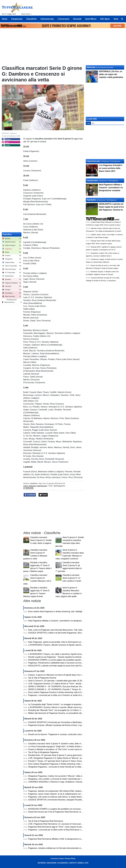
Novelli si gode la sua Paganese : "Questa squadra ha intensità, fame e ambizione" (64, 657)
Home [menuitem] (5, 19)
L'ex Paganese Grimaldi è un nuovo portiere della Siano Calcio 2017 (111, 168)
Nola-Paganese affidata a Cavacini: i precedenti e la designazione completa (61, 621)
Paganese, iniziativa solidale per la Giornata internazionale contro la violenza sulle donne (66, 848)
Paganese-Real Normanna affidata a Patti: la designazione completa (58, 839)
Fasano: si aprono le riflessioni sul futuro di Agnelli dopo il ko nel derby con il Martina (64, 675)
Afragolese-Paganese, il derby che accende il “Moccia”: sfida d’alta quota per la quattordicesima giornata (73, 776)
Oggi (88, 123)
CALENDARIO (62, 863)
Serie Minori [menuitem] (91, 19)
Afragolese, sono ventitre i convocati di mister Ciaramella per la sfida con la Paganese (65, 779)
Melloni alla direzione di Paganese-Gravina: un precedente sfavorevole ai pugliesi (63, 713)
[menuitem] (122, 19)
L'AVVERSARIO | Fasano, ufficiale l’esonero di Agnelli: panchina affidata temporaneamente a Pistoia (71, 645)
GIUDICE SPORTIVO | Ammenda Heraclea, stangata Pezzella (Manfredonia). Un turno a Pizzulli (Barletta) (74, 800)
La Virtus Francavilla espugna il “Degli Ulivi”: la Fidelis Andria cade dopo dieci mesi (64, 746)
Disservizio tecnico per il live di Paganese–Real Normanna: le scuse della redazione (64, 812)
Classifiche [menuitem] (31, 19)
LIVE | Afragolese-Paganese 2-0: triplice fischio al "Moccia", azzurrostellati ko (61, 758)
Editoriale (91, 67)
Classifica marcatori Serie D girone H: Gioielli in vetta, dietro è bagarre (41, 540)
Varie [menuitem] (116, 19)
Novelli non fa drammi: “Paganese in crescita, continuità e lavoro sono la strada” (63, 734)
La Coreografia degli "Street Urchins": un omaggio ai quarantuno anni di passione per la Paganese (70, 704)
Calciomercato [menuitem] (47, 19)
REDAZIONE (52, 863)
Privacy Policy (70, 859)
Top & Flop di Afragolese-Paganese (43, 752)
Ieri (93, 123)
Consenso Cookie (57, 859)
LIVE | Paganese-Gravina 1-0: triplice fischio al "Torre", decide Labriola (59, 684)
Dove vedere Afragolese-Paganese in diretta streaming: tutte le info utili (59, 764)
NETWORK (42, 863)
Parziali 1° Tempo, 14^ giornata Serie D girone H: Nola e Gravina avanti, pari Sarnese (65, 761)
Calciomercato (93, 161)
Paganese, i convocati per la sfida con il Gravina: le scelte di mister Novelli (60, 695)
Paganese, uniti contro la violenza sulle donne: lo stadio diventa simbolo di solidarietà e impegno (70, 797)
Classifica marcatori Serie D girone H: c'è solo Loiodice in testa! (72, 578)
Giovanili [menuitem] (77, 19)
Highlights (91, 200)
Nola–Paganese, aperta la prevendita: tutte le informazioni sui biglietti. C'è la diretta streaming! (69, 642)
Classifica (7, 234)
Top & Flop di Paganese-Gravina (42, 678)
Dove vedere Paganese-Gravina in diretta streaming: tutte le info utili (58, 692)
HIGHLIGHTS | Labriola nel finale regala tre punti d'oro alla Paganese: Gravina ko (63, 666)
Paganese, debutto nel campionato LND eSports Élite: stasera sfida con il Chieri (63, 791)
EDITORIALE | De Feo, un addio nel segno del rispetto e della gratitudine (111, 74)
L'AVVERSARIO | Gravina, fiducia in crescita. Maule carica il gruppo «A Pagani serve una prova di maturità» (75, 707)
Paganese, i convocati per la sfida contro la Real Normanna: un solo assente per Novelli (66, 830)
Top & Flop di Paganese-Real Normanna (45, 821)
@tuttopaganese (59, 486)
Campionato (92, 181)
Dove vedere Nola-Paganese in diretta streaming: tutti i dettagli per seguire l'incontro (64, 612)
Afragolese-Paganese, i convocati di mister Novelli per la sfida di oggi (58, 767)
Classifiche (33, 483)
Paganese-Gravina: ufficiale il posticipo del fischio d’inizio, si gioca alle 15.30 (61, 725)
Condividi (30, 495)
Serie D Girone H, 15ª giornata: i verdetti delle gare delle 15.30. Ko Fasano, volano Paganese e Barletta (73, 681)
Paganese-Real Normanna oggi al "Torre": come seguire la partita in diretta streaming (65, 827)
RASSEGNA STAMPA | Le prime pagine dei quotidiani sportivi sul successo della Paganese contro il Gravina (75, 660)
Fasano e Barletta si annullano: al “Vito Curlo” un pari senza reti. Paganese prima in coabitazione (70, 749)
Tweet (43, 495)
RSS (87, 863)
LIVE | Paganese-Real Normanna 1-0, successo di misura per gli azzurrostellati (62, 824)
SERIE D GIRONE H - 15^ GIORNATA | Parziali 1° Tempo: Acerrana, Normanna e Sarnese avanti (70, 689)
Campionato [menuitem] (17, 19)
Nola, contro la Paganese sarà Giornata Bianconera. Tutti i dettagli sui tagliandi (62, 630)
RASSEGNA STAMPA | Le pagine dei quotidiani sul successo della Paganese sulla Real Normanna (71, 809)
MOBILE (81, 863)
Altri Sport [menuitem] (105, 19)
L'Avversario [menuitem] (63, 19)
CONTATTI (73, 863)
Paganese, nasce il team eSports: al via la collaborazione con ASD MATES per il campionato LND (70, 794)
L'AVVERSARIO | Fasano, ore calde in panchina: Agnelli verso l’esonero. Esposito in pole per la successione (75, 654)
